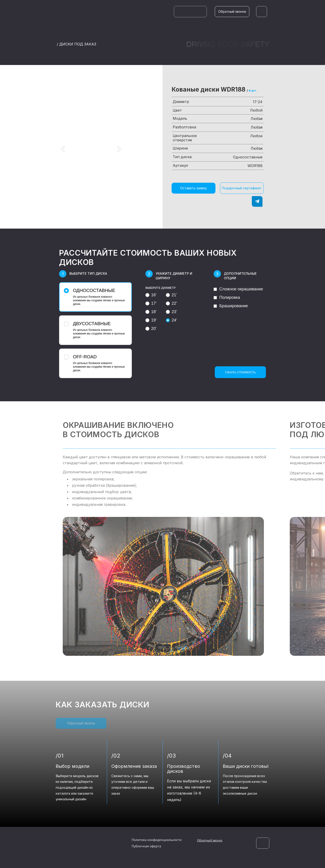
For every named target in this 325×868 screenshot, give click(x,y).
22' (171, 303)
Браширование (231, 306)
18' (151, 312)
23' (171, 312)
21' (171, 295)
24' (171, 320)
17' (151, 303)
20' (151, 329)
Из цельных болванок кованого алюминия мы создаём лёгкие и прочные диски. (95, 297)
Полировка (227, 297)
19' (151, 320)
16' (151, 295)
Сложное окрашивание (238, 289)
